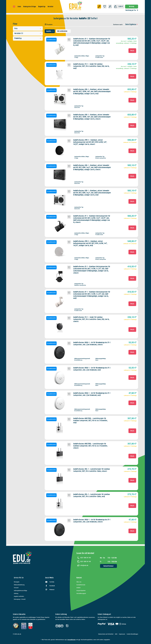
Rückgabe (17, 582)
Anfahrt (78, 588)
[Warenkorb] (119, 7)
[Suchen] (99, 7)
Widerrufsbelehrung (19, 585)
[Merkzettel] (105, 7)
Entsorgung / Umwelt (20, 599)
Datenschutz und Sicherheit (106, 634)
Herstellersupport (81, 593)
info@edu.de (82, 565)
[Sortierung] (131, 24)
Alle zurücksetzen (62, 31)
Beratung (132, 6)
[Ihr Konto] (110, 7)
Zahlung (16, 593)
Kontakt (79, 578)
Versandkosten (71, 640)
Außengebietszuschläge (20, 591)
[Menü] (14, 7)
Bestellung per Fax (132, 10)
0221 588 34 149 (84, 562)
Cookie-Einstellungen (132, 634)
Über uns (79, 582)
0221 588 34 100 (84, 558)
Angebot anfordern (19, 596)
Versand (16, 588)
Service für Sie (19, 578)
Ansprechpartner (81, 591)
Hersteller (28, 33)
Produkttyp (28, 38)
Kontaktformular (109, 566)
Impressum (122, 634)
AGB (116, 634)
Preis (28, 28)
